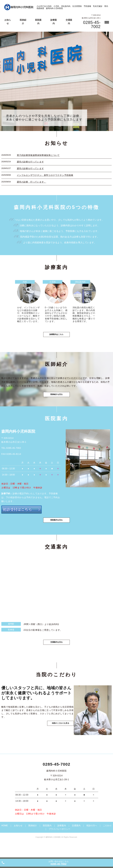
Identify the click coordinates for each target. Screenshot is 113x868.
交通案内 (76, 839)
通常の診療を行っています (30, 162)
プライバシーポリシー (60, 842)
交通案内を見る (57, 655)
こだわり (107, 839)
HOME (5, 839)
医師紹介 (33, 839)
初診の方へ (92, 839)
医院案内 (47, 839)
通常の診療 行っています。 (31, 182)
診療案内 (62, 839)
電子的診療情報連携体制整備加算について (38, 155)
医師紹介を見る (57, 402)
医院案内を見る (57, 532)
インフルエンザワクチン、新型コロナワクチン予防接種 (45, 175)
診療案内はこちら (57, 339)
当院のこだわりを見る (56, 746)
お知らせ (18, 839)
